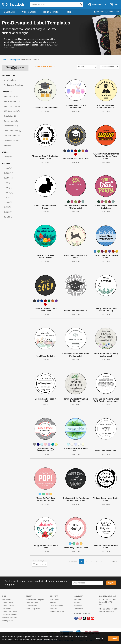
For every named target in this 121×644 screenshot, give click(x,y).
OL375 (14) (8, 183)
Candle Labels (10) (11, 126)
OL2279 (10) (8, 193)
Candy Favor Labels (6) (12, 131)
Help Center (55, 600)
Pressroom (78, 606)
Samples (53, 609)
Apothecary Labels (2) (12, 101)
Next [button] (114, 561)
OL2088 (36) (8, 173)
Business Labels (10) (11, 121)
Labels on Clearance (9, 615)
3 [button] (92, 561)
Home (4, 60)
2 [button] (87, 561)
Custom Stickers (8, 606)
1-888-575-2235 (112, 12)
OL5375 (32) (8, 178)
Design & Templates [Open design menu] (53, 12)
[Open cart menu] (114, 5)
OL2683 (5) (8, 202)
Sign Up (111, 583)
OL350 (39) (8, 168)
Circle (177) (8, 157)
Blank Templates (10, 80)
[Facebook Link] (76, 618)
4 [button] (97, 561)
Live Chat (98, 12)
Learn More (100, 638)
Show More (8, 145)
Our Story (78, 600)
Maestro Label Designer (35, 600)
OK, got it (114, 638)
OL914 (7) (7, 197)
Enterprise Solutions (9, 618)
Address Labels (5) (11, 97)
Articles (53, 603)
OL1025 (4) (8, 212)
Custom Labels (7, 603)
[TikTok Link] (85, 618)
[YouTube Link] (93, 618)
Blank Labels (6, 600)
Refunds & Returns (57, 612)
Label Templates (14, 60)
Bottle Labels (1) (10, 116)
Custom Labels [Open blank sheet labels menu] (31, 12)
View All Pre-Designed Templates (15, 68)
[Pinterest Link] (89, 618)
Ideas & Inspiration (33, 609)
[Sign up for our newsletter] (87, 583)
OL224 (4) (7, 207)
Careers (77, 603)
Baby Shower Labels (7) (12, 106)
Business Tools (31, 606)
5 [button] (102, 561)
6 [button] (107, 561)
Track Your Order (56, 606)
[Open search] (81, 5)
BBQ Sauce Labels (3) (12, 111)
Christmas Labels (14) (12, 135)
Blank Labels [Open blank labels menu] (11, 12)
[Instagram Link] (80, 618)
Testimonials (79, 609)
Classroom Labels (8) (12, 140)
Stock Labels (6, 609)
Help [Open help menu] (71, 12)
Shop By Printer (8, 621)
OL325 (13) (8, 188)
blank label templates (13, 45)
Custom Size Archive (9, 612)
